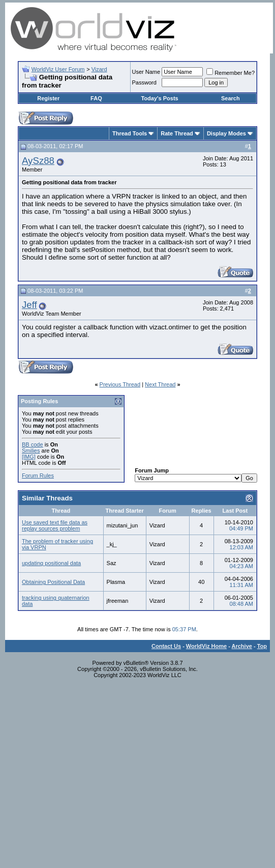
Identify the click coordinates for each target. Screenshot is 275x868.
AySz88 (38, 161)
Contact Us (166, 646)
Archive (242, 646)
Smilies (31, 451)
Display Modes (226, 133)
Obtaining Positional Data (53, 582)
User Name (146, 72)
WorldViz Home (206, 646)
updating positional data (51, 563)
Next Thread (160, 384)
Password (144, 82)
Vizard (99, 69)
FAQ (96, 98)
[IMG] (29, 457)
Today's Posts (159, 98)
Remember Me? (231, 73)
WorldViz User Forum (58, 69)
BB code (33, 444)
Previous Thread (120, 384)
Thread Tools (130, 133)
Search (231, 98)
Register (48, 98)
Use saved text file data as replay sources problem (55, 525)
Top (262, 646)
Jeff (29, 305)
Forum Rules (38, 475)
